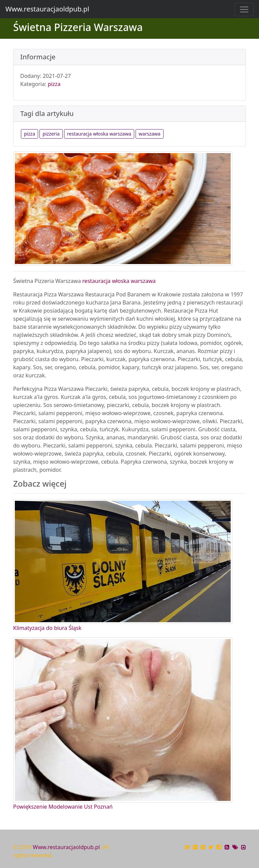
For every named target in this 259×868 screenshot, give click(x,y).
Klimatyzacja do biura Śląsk (47, 628)
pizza (54, 84)
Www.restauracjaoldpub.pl (47, 9)
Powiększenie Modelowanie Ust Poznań (63, 807)
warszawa (150, 134)
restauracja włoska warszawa (99, 134)
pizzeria (51, 134)
